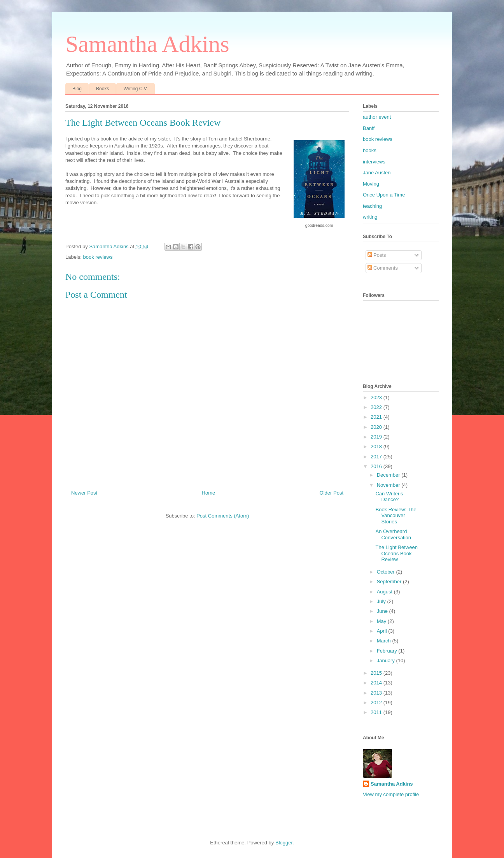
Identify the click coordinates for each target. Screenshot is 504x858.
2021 (377, 417)
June (383, 611)
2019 (377, 437)
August (385, 592)
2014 (377, 683)
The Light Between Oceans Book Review (396, 553)
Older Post (332, 493)
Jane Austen (377, 173)
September (390, 582)
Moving (371, 184)
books (370, 150)
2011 (377, 712)
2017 (377, 457)
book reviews (98, 257)
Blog (77, 89)
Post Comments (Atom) (223, 516)
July (382, 601)
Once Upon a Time (384, 195)
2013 (377, 693)
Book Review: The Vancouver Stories (396, 516)
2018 (377, 447)
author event (377, 117)
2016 (377, 466)
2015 (377, 673)
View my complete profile (391, 794)
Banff (369, 128)
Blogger (284, 843)
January (387, 661)
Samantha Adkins (147, 44)
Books (102, 89)
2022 (377, 407)
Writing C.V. (136, 89)
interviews (374, 162)
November (389, 485)
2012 (377, 703)
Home (209, 493)
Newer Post (84, 493)
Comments (383, 268)
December (389, 475)
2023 (377, 397)
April (383, 631)
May (382, 621)
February (388, 651)
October (387, 572)
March (385, 641)
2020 (377, 427)
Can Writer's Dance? (389, 497)
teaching (372, 206)
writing (370, 217)
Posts (377, 255)
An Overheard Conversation (393, 534)
